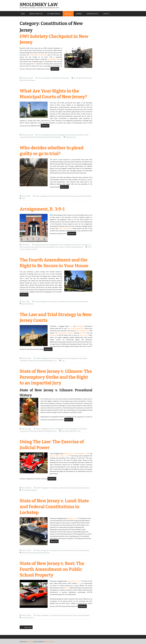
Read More (55, 69)
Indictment (38, 247)
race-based (80, 326)
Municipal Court (71, 137)
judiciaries (53, 335)
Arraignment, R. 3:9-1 (42, 209)
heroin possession (65, 228)
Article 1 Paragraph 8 (59, 135)
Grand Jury (31, 247)
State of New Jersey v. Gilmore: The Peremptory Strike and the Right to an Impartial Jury (56, 377)
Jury (78, 196)
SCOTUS (83, 333)
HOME (23, 14)
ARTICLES (68, 14)
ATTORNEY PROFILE (54, 14)
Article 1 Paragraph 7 (44, 78)
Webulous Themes (49, 642)
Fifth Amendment (30, 137)
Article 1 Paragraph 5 (57, 358)
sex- (71, 326)
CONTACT (106, 14)
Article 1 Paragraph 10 (45, 135)
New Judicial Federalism (69, 431)
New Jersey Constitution (75, 328)
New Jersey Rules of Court (51, 247)
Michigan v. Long (83, 453)
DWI (35, 64)
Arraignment (39, 245)
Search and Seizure (29, 80)
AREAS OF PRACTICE (36, 14)
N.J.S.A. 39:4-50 (79, 78)
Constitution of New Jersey (60, 78)
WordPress (30, 642)
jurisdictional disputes (66, 333)
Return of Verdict (65, 247)
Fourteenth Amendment (45, 361)
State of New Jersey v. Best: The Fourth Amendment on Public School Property (52, 569)
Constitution (71, 135)
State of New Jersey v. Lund (59, 456)
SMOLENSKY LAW (39, 5)
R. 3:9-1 (23, 249)
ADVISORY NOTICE (93, 14)
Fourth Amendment (42, 137)
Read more (64, 187)
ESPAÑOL (79, 14)
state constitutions (83, 331)
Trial (23, 198)
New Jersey (84, 335)
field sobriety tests (54, 59)
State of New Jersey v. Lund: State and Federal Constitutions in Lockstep (54, 507)
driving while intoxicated (38, 55)
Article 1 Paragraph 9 (65, 245)
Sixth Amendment (55, 137)
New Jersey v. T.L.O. (70, 453)
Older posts (26, 627)
